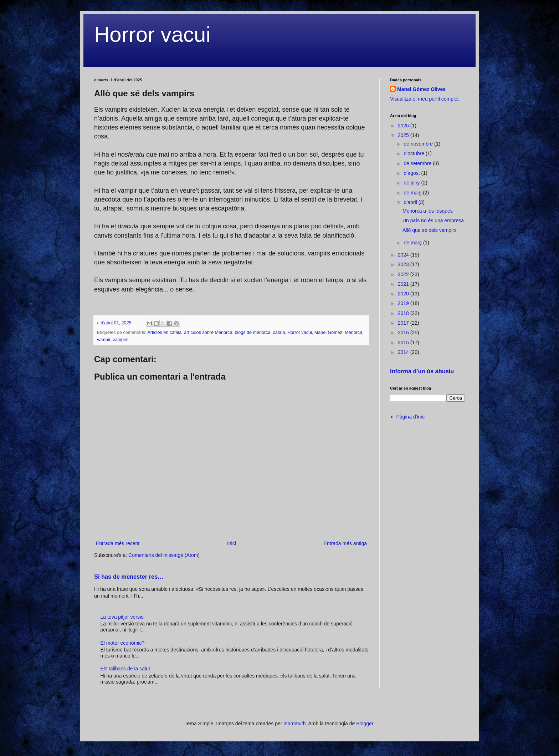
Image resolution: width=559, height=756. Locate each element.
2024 (404, 255)
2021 (404, 284)
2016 (404, 333)
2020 (404, 294)
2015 (404, 343)
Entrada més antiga (345, 543)
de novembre (419, 144)
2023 (404, 264)
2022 (404, 274)
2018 (404, 313)
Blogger (365, 724)
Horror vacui (152, 34)
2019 (404, 303)
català (279, 333)
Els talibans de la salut (125, 669)
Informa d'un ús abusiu (422, 371)
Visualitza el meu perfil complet (424, 99)
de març (413, 243)
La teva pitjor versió (122, 617)
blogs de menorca (252, 333)
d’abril (411, 202)
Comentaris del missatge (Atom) (164, 555)
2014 (404, 352)
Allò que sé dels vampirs (430, 230)
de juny (412, 183)
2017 (404, 323)
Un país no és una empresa (433, 220)
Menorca (353, 333)
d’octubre (414, 153)
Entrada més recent (118, 543)
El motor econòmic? (123, 643)
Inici (232, 543)
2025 (404, 135)
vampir (104, 340)
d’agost (412, 173)
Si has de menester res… (129, 577)
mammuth (294, 724)
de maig (413, 193)
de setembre (418, 163)
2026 (404, 126)
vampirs (120, 340)
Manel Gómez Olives (421, 89)
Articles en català (164, 333)
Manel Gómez (328, 333)
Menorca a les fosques (428, 211)
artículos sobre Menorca (208, 333)
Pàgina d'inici (411, 417)
